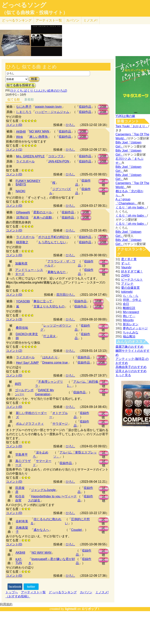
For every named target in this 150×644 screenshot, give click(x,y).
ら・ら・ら (131, 296)
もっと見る (123, 375)
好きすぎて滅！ (132, 271)
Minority (128, 320)
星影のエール (43, 212)
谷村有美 (22, 521)
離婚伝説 (129, 308)
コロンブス (56, 156)
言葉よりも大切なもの (49, 306)
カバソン (73, 20)
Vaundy (126, 267)
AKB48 (21, 132)
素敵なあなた (57, 272)
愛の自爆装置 (130, 288)
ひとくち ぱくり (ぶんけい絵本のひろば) (39, 91)
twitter (31, 587)
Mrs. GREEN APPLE (30, 156)
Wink (20, 137)
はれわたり (50, 357)
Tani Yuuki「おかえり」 (132, 126)
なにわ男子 (24, 107)
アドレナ (127, 284)
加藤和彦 (21, 263)
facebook (15, 587)
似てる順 (14, 100)
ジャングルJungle (43, 490)
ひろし (70, 125)
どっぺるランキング (63, 592)
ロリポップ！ (91, 609)
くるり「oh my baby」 (131, 207)
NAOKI (21, 191)
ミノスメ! (90, 20)
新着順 (29, 100)
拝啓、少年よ (132, 300)
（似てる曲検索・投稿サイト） (35, 13)
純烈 (18, 384)
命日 (126, 304)
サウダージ (60, 424)
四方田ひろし (66, 295)
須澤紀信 (22, 217)
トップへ (12, 592)
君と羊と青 (129, 259)
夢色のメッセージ (135, 328)
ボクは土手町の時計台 (54, 237)
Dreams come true (55, 363)
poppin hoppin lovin (48, 107)
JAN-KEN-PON (59, 161)
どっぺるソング (24, 5)
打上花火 (50, 336)
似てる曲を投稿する (21, 85)
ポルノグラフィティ (30, 424)
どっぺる (17, 20)
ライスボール (25, 161)
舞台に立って (43, 301)
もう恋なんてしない (52, 242)
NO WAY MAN (39, 131)
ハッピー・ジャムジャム (52, 112)
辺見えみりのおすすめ (131, 371)
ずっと (126, 263)
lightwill (71, 609)
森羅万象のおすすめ (129, 347)
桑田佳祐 (22, 328)
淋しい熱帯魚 (39, 137)
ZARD (125, 275)
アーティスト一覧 (33, 592)
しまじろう (24, 112)
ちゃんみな (131, 332)
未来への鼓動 (43, 217)
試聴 (103, 107)
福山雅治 (129, 336)
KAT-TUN (19, 561)
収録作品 (85, 107)
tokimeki (127, 292)
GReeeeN (23, 212)
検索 (34, 79)
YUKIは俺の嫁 (125, 116)
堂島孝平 (22, 455)
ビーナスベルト (132, 280)
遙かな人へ (41, 530)
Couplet (76, 530)
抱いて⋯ (129, 316)
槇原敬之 (22, 242)
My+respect (131, 312)
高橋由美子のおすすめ (131, 367)
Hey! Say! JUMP (27, 363)
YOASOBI (23, 301)
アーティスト (49, 20)
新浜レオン (131, 324)
